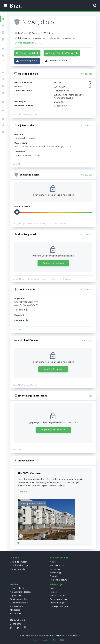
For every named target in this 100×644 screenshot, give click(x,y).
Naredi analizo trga (19, 565)
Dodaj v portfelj (28, 53)
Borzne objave (57, 565)
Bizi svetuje (55, 569)
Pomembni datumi (59, 580)
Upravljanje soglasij (59, 606)
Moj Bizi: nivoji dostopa (21, 592)
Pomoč (53, 592)
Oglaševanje (16, 595)
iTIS (54, 640)
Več (90, 396)
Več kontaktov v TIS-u (30, 43)
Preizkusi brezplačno (53, 263)
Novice (53, 562)
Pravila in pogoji (58, 603)
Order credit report (19, 603)
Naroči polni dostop (53, 369)
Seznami (14, 613)
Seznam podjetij (17, 569)
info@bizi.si (19, 620)
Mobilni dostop (17, 606)
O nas (53, 588)
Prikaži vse (87, 340)
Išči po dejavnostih (19, 562)
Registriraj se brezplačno (53, 430)
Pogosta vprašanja (59, 599)
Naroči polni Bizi (18, 588)
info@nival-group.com (65, 38)
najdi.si (46, 640)
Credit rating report (58, 61)
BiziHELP (54, 573)
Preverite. (22, 491)
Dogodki (54, 576)
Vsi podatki (87, 74)
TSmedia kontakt (58, 595)
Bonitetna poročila (19, 599)
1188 (62, 640)
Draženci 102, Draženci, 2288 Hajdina (36, 33)
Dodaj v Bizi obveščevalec (62, 53)
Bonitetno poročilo (29, 61)
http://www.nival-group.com (32, 38)
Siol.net (35, 640)
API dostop (15, 610)
